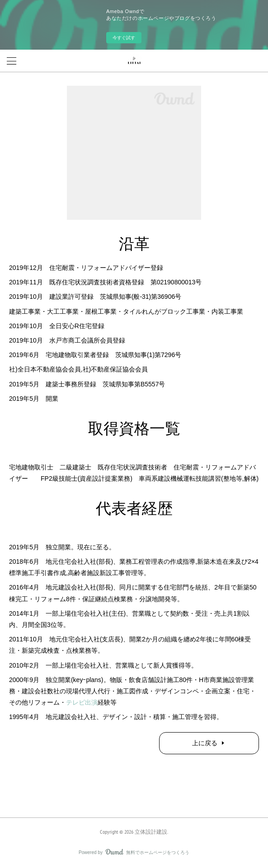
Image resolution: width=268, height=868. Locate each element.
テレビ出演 (82, 702)
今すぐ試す (124, 38)
